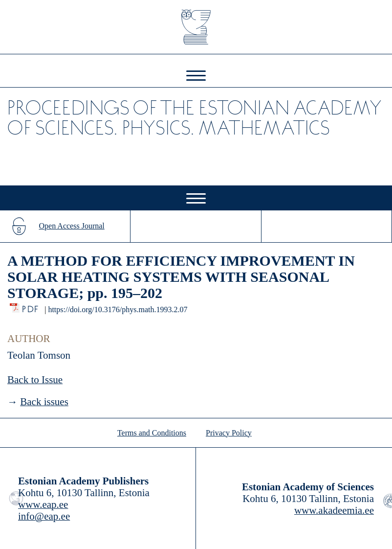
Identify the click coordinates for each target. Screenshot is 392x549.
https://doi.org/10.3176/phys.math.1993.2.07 (118, 309)
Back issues (44, 402)
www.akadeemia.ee (334, 510)
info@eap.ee (44, 516)
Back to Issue (35, 380)
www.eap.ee (43, 504)
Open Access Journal (72, 226)
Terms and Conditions (152, 433)
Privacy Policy (229, 433)
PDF (31, 307)
